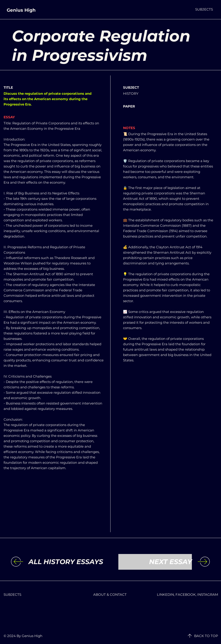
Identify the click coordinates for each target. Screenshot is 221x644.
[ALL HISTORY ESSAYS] (66, 562)
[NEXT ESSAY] (155, 562)
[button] (204, 9)
